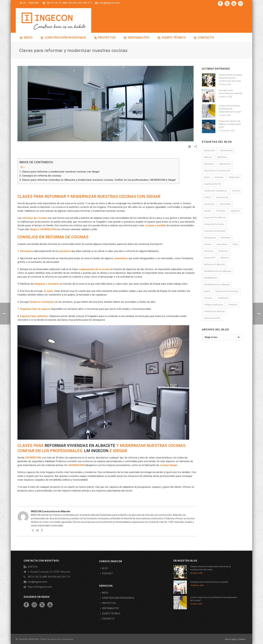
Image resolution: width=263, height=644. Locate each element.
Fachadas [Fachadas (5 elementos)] (221, 211)
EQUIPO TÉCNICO (172, 37)
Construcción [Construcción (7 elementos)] (222, 197)
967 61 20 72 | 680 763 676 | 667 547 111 (69, 3)
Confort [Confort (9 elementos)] (207, 197)
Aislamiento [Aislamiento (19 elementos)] (210, 151)
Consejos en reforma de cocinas (42, 176)
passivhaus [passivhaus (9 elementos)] (222, 244)
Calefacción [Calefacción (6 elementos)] (234, 177)
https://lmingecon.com (40, 587)
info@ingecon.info (110, 3)
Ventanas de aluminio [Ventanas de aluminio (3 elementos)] (214, 311)
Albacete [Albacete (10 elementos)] (208, 157)
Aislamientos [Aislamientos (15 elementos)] (226, 151)
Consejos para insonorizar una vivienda (230, 92)
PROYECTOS (105, 37)
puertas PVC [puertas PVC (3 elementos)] (210, 258)
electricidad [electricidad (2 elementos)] (225, 204)
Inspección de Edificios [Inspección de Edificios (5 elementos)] (215, 218)
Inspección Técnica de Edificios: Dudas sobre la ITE (230, 124)
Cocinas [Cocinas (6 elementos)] (236, 191)
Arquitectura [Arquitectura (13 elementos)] (225, 164)
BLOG (104, 568)
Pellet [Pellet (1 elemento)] (235, 244)
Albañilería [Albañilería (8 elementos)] (222, 157)
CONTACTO (204, 37)
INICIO (26, 37)
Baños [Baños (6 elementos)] (207, 177)
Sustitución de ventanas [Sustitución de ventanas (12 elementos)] (227, 291)
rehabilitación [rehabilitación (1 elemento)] (211, 278)
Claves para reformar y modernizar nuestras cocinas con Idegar (61, 172)
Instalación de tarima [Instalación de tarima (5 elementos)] (214, 224)
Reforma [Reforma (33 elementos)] (225, 258)
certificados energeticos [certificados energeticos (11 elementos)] (215, 191)
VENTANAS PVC (137, 37)
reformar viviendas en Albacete (80, 446)
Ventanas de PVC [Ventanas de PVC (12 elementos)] (212, 318)
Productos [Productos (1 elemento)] (223, 251)
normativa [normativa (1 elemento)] (226, 238)
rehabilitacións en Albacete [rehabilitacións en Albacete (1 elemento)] (217, 285)
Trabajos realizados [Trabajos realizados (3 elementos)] (214, 305)
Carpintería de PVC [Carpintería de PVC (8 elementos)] (213, 184)
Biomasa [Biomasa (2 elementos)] (219, 177)
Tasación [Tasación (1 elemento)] (208, 298)
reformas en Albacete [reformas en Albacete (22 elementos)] (214, 265)
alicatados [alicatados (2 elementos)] (209, 164)
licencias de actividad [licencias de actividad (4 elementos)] (215, 231)
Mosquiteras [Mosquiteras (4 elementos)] (210, 238)
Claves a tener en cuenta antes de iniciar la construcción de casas (230, 78)
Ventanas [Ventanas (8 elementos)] (233, 305)
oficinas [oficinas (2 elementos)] (208, 244)
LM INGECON (96, 451)
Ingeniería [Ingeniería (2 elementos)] (235, 211)
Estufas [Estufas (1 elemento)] (208, 211)
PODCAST (106, 573)
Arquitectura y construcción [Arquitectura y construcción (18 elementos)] (217, 171)
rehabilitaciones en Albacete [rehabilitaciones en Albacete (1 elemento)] (218, 271)
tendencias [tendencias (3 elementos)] (223, 298)
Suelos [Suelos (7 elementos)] (207, 291)
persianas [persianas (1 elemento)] (209, 251)
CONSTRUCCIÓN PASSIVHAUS (63, 37)
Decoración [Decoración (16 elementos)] (209, 204)
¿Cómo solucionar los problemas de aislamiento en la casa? (230, 109)
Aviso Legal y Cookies (235, 639)
